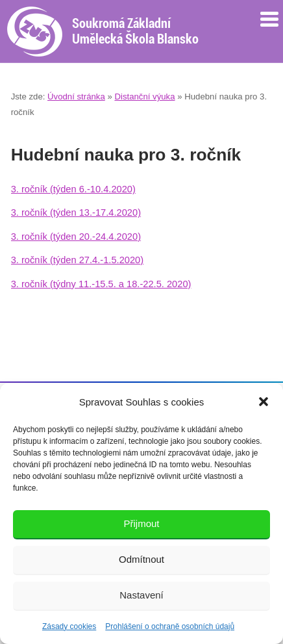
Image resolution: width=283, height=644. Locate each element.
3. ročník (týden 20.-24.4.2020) (76, 237)
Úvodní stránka (76, 97)
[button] (264, 402)
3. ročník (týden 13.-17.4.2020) (76, 213)
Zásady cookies (69, 626)
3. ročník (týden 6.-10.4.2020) (73, 189)
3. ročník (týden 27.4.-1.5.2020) (78, 260)
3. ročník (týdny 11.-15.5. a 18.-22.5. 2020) (101, 284)
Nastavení (141, 595)
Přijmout (141, 523)
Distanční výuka (144, 97)
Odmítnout (141, 559)
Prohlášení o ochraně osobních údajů (170, 626)
